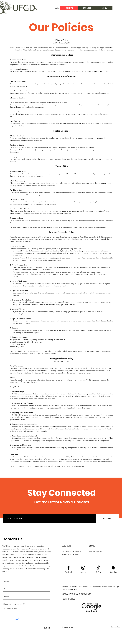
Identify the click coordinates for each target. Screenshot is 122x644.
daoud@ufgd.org (96, 551)
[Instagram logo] (83, 568)
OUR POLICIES (69, 599)
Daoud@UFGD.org (78, 466)
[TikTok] (98, 572)
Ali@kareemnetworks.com (72, 227)
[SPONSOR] (87, 8)
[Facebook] (69, 572)
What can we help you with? (13, 604)
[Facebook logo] (69, 568)
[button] (36, 8)
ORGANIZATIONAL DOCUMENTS (77, 594)
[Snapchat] (113, 572)
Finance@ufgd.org (17, 347)
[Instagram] (83, 572)
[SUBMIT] (47, 628)
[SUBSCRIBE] (107, 518)
